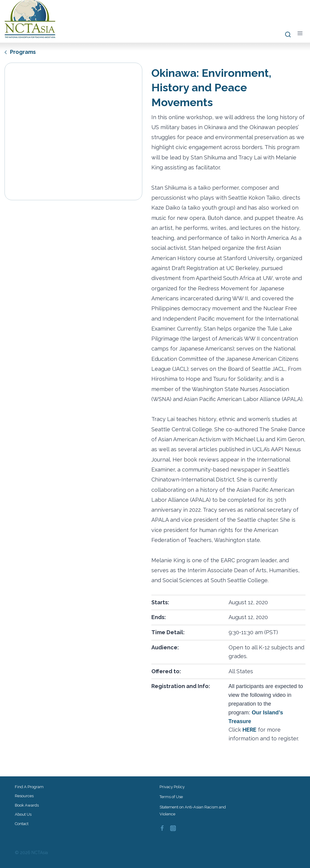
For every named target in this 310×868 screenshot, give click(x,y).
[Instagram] (173, 828)
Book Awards (27, 805)
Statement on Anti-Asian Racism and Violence (193, 811)
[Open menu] (300, 33)
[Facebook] (162, 828)
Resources (24, 796)
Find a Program (29, 787)
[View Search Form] (285, 35)
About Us (23, 814)
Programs (20, 52)
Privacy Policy (172, 787)
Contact (22, 824)
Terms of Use (171, 797)
